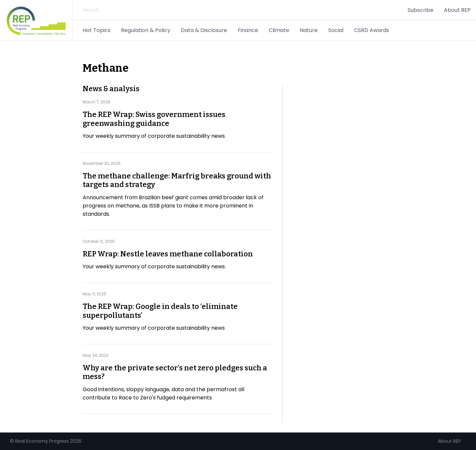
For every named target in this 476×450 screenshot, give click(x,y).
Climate (279, 30)
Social (336, 30)
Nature (309, 30)
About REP (457, 10)
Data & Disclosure (204, 30)
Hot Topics (97, 30)
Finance (248, 30)
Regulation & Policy (146, 30)
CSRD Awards (372, 30)
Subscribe (420, 10)
